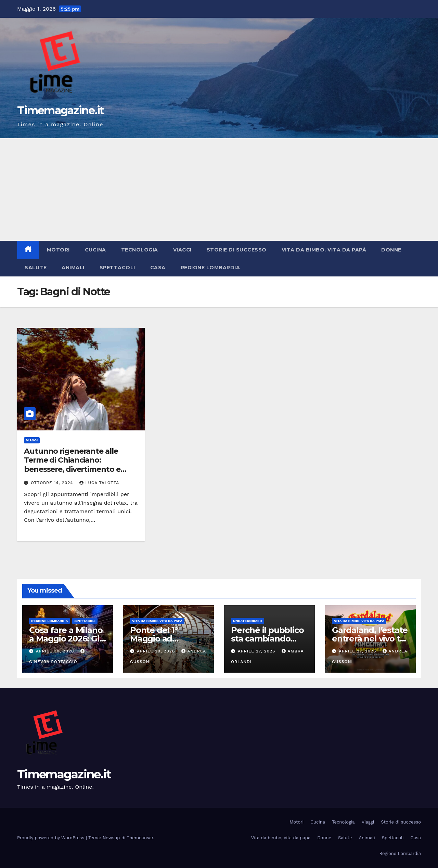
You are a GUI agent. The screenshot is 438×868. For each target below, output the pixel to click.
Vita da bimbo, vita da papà (324, 250)
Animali (73, 268)
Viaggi (182, 250)
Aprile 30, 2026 (56, 651)
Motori (58, 250)
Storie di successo (237, 250)
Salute (36, 268)
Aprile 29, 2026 (157, 651)
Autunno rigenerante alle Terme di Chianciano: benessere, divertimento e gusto (72, 465)
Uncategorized (248, 621)
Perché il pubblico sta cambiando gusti (267, 639)
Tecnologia (140, 250)
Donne (391, 250)
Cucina (95, 250)
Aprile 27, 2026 (257, 651)
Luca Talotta (99, 483)
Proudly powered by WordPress (51, 838)
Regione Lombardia (210, 268)
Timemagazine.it (61, 110)
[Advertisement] (219, 190)
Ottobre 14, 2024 (53, 483)
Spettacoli (117, 268)
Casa (158, 268)
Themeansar (140, 838)
